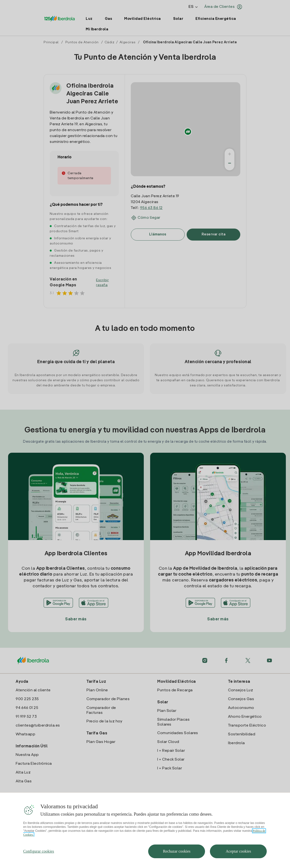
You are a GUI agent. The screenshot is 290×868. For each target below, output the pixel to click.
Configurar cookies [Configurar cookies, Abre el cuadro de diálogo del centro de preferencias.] (39, 851)
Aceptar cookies (239, 851)
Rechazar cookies (177, 851)
